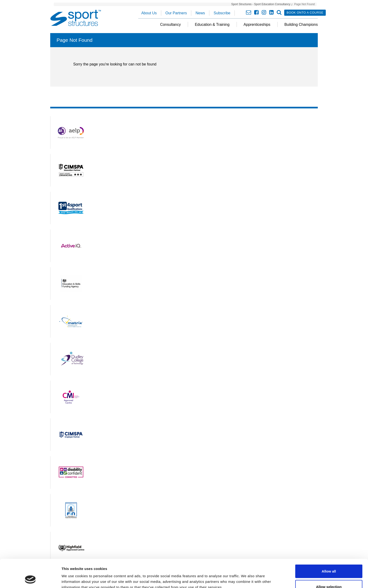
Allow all (329, 545)
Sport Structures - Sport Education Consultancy (261, 4)
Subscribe (222, 13)
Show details (246, 576)
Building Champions (301, 25)
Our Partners (176, 13)
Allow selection (329, 560)
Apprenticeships (257, 25)
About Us (149, 13)
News (200, 13)
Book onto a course (305, 13)
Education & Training (212, 25)
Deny (329, 575)
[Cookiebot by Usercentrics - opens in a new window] (30, 579)
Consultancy (170, 25)
